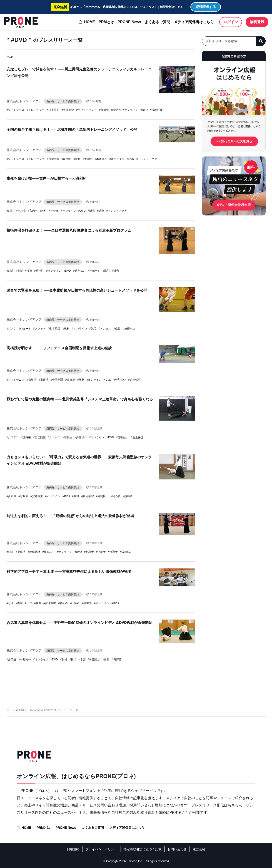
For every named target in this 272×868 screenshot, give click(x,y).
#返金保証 (134, 380)
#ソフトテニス (16, 110)
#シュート (25, 329)
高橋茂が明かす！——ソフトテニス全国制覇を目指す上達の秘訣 (59, 348)
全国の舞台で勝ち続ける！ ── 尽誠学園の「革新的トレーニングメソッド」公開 (72, 130)
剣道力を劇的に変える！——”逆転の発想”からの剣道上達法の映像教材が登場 (70, 516)
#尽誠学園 (53, 159)
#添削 (106, 271)
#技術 (29, 271)
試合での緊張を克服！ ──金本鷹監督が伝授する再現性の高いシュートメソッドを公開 (77, 290)
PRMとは (106, 22)
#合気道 (11, 496)
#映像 (38, 603)
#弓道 (10, 603)
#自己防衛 (39, 437)
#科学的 (116, 110)
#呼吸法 (67, 437)
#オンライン (131, 110)
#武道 (101, 211)
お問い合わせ (177, 849)
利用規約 (73, 849)
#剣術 (10, 211)
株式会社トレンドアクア (24, 101)
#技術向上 (129, 329)
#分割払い (79, 271)
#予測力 (88, 159)
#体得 (106, 660)
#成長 (117, 329)
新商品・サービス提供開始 (63, 101)
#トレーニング (36, 110)
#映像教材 (34, 552)
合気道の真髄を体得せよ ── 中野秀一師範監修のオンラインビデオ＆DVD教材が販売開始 (79, 623)
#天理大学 (68, 110)
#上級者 (101, 552)
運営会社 (199, 849)
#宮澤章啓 (50, 603)
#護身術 (26, 437)
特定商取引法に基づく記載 (142, 849)
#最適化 (104, 110)
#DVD (144, 110)
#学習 (82, 660)
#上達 (29, 603)
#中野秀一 (25, 660)
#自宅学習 (88, 496)
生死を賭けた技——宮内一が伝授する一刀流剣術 (47, 178)
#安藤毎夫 (37, 496)
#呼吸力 (23, 496)
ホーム (11, 710)
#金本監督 (54, 329)
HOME (90, 22)
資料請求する (206, 7)
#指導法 (31, 380)
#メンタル (105, 329)
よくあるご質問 (157, 22)
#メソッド (39, 329)
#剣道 (10, 271)
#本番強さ (101, 159)
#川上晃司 (53, 110)
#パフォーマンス (86, 110)
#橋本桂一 (49, 552)
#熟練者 (128, 496)
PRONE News (129, 22)
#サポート (94, 271)
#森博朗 (66, 159)
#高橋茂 (70, 380)
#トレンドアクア (147, 159)
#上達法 (44, 380)
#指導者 (113, 552)
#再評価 (117, 660)
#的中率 (87, 603)
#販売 (91, 211)
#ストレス (54, 437)
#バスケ (11, 329)
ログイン (231, 22)
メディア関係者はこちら (194, 22)
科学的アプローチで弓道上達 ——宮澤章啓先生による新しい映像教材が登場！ (71, 572)
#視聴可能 (156, 110)
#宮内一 (33, 211)
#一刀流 (21, 211)
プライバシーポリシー (101, 849)
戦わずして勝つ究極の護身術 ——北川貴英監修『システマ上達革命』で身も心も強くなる (80, 399)
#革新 (19, 271)
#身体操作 (81, 437)
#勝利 (77, 159)
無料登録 (257, 22)
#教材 (43, 211)
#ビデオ (54, 211)
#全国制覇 (57, 380)
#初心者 (116, 496)
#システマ (13, 437)
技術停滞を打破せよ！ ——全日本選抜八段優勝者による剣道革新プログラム (69, 230)
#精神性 (39, 271)
